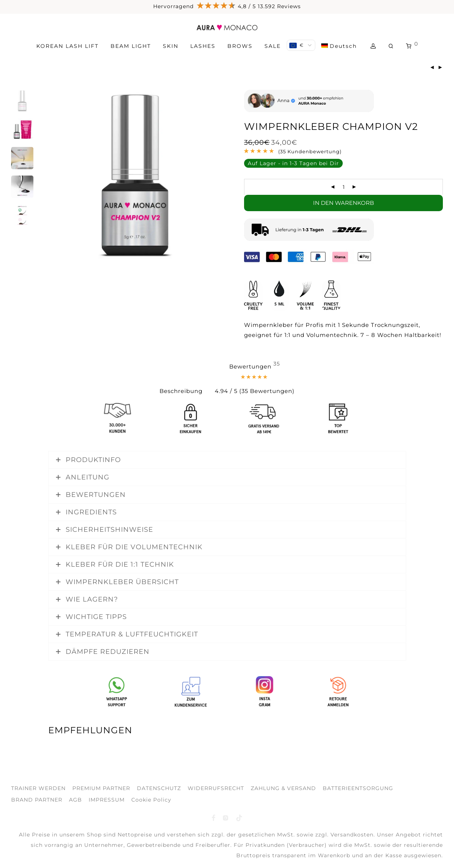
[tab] (255, 379)
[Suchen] (391, 46)
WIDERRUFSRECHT (216, 788)
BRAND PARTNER (37, 800)
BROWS (240, 46)
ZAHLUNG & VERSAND (283, 788)
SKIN (171, 46)
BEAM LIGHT (131, 46)
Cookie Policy (151, 800)
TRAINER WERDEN (38, 788)
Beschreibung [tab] (181, 391)
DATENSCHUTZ (159, 788)
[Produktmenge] (343, 187)
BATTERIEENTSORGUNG (358, 788)
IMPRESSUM (107, 800)
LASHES (203, 46)
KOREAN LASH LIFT (68, 46)
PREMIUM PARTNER (101, 788)
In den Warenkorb (343, 203)
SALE (273, 46)
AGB (75, 800)
